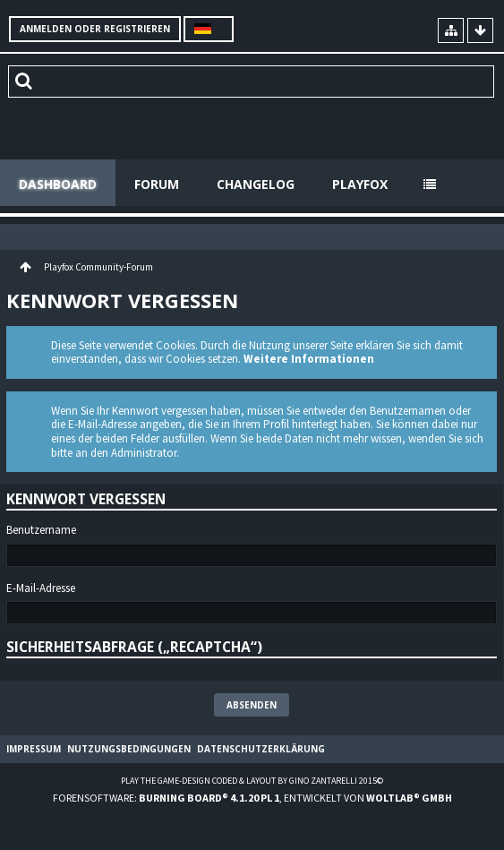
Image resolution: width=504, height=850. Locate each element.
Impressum (34, 749)
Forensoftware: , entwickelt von (252, 798)
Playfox (360, 184)
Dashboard (58, 184)
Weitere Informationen (309, 359)
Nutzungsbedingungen (129, 749)
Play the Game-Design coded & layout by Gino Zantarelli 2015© (252, 781)
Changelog (256, 184)
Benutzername (41, 530)
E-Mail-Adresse (41, 588)
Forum (157, 184)
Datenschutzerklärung (261, 749)
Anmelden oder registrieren (95, 29)
